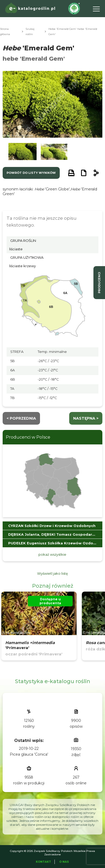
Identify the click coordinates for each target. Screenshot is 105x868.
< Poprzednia (21, 418)
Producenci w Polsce (28, 437)
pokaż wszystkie (52, 554)
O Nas (64, 862)
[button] (22, 152)
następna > (86, 418)
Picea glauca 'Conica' (29, 754)
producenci (99, 283)
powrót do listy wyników (31, 173)
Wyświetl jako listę (52, 573)
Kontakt (43, 862)
